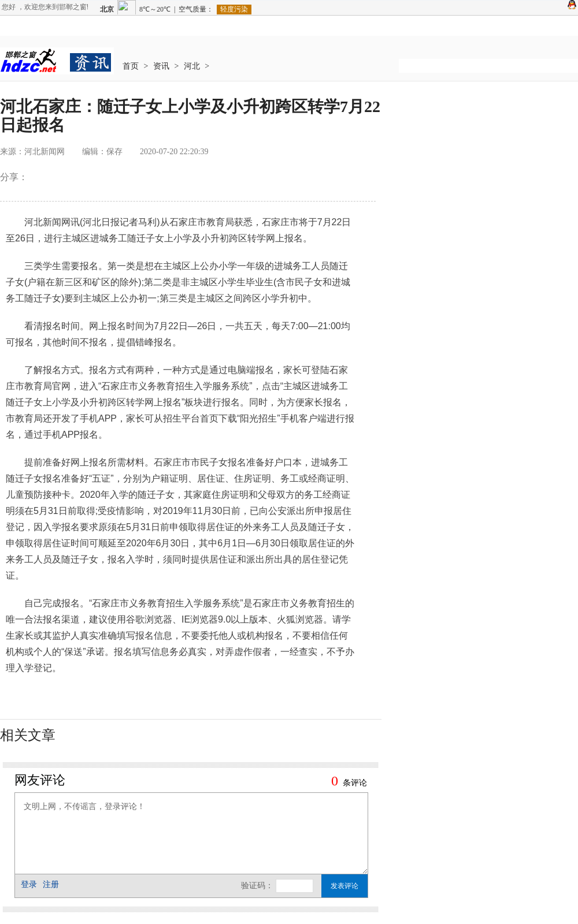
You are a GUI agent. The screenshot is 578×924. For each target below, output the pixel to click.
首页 (131, 66)
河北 (192, 66)
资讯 (161, 66)
